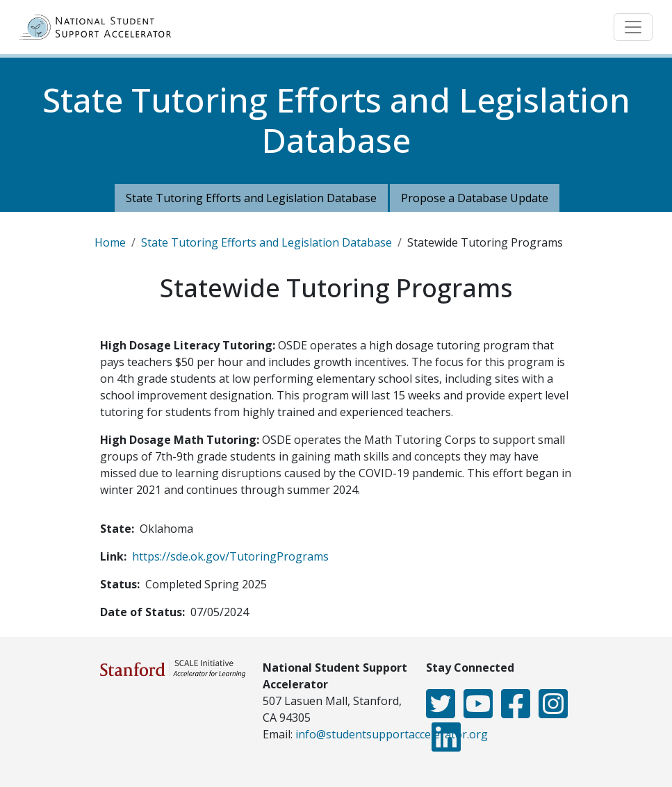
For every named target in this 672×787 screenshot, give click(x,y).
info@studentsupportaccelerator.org (392, 734)
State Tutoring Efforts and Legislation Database (251, 198)
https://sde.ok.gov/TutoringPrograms (230, 556)
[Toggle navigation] (633, 27)
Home (110, 242)
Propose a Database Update (475, 198)
